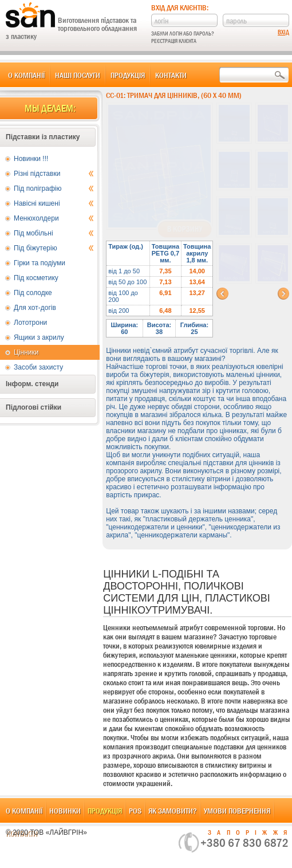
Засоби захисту (38, 367)
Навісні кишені (54, 203)
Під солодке (33, 293)
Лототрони (30, 323)
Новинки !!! (31, 159)
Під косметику (36, 278)
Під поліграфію (54, 188)
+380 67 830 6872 (244, 843)
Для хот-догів (35, 308)
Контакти (171, 75)
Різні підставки (54, 174)
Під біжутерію (54, 248)
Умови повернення (237, 811)
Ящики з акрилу (39, 337)
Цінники (26, 352)
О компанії (26, 75)
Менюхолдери (54, 218)
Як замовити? (173, 811)
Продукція (128, 75)
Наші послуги (78, 75)
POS (135, 811)
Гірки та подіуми (40, 263)
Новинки (65, 811)
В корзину (185, 229)
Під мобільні (54, 233)
